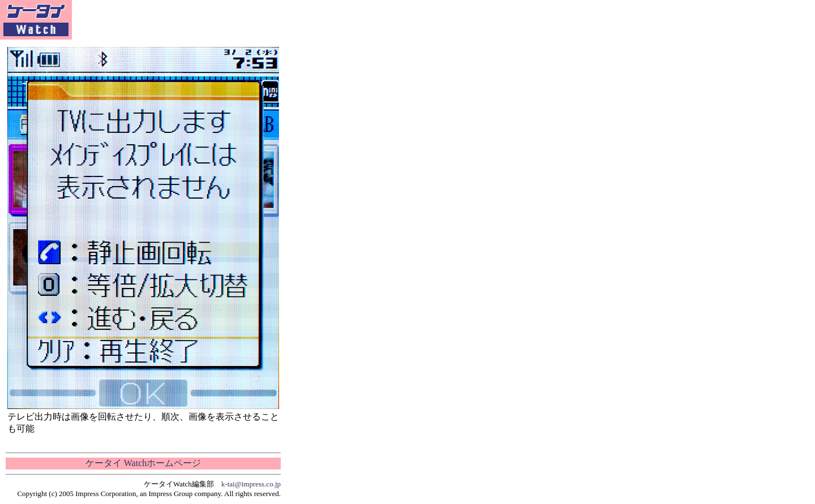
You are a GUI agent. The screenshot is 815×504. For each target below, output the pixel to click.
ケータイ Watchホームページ (143, 463)
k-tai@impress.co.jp (251, 484)
